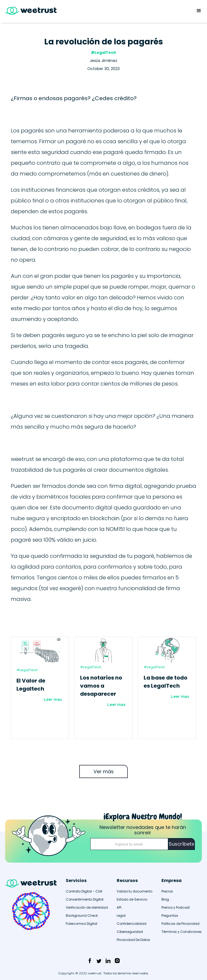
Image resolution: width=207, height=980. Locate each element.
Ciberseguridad (130, 932)
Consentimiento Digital (85, 899)
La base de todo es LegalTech (165, 682)
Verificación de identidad (87, 907)
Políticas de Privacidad (180, 924)
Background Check (82, 916)
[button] (199, 11)
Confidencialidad (132, 924)
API (119, 907)
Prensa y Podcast (176, 907)
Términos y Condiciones (182, 932)
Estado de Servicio (132, 899)
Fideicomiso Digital (82, 924)
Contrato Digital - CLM (84, 891)
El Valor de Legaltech (31, 685)
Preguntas (170, 916)
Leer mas (53, 699)
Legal (121, 916)
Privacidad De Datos (133, 940)
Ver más (104, 771)
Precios (167, 891)
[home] (28, 11)
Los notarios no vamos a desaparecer (101, 686)
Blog (165, 899)
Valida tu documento (134, 891)
